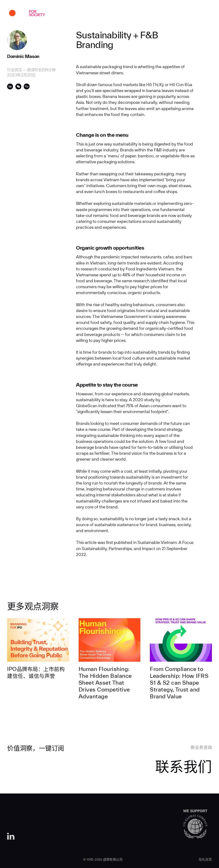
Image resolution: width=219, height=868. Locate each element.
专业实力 (112, 14)
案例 (72, 14)
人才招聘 (156, 14)
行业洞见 (134, 14)
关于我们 (90, 14)
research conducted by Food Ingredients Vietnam (127, 269)
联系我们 (178, 14)
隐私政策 (205, 859)
